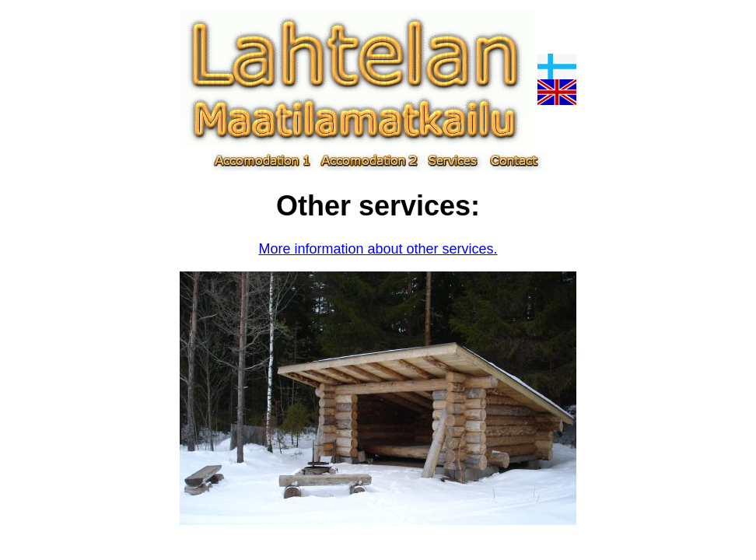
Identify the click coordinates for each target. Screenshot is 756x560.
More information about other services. (378, 249)
